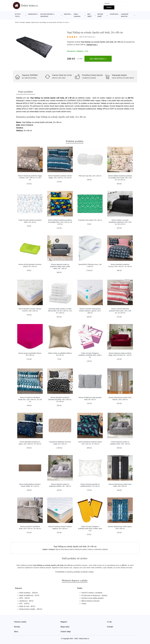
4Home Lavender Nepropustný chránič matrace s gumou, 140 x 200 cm (90, 311)
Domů (17, 22)
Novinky (17, 627)
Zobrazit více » (92, 45)
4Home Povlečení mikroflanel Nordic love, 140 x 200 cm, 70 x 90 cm (30, 399)
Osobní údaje (66, 632)
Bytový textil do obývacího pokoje (76, 549)
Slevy (16, 632)
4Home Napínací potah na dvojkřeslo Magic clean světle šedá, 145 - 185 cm (60, 266)
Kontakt (110, 627)
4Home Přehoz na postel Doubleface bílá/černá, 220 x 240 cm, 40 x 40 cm (120, 222)
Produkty (22, 22)
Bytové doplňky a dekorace (47, 15)
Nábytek (67, 14)
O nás (109, 622)
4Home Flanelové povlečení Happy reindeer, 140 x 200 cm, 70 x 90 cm (30, 178)
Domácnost (33, 14)
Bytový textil (18, 15)
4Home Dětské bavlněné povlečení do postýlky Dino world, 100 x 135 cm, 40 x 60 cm (120, 178)
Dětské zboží (100, 15)
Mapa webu (65, 627)
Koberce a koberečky (94, 549)
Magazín (64, 622)
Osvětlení (114, 14)
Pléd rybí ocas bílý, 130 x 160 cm (90, 176)
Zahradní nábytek (125, 15)
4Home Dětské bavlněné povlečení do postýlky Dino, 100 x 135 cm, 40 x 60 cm (60, 222)
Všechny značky (20, 622)
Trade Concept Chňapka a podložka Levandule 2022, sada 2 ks (90, 355)
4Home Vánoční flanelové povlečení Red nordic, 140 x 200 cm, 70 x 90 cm (120, 311)
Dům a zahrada (77, 15)
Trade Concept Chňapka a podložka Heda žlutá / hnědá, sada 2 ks (90, 528)
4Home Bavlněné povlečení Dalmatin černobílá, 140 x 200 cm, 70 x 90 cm (60, 399)
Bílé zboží (89, 15)
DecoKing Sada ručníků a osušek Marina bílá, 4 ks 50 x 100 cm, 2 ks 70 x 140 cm (60, 311)
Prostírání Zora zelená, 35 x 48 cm (90, 220)
